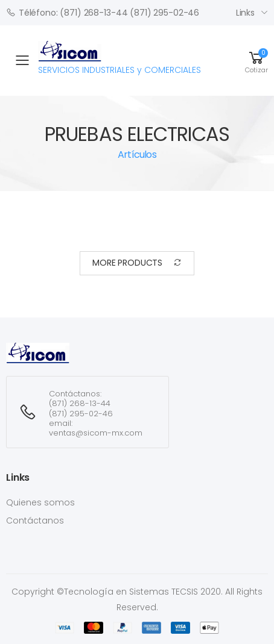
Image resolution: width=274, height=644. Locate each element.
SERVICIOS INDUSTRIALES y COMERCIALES (119, 58)
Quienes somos (40, 502)
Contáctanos (35, 521)
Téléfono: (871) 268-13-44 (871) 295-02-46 (103, 12)
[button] (256, 60)
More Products (137, 263)
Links (245, 13)
